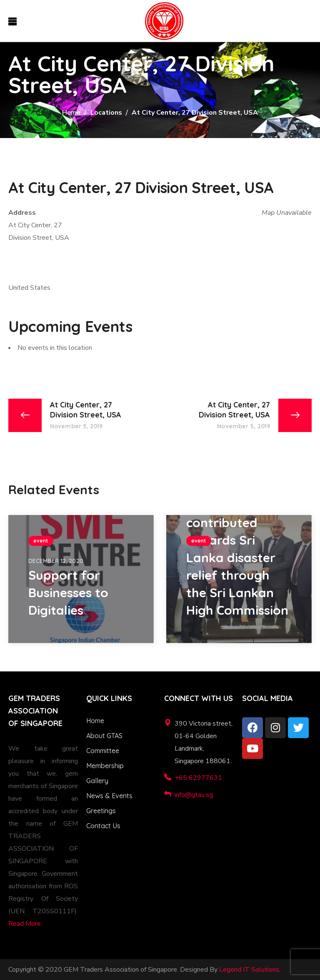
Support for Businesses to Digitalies (68, 593)
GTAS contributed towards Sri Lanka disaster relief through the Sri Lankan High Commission (237, 558)
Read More (25, 924)
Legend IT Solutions (249, 970)
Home (71, 113)
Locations (106, 113)
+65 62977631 (198, 778)
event (41, 541)
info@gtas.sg (194, 795)
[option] (81, 579)
